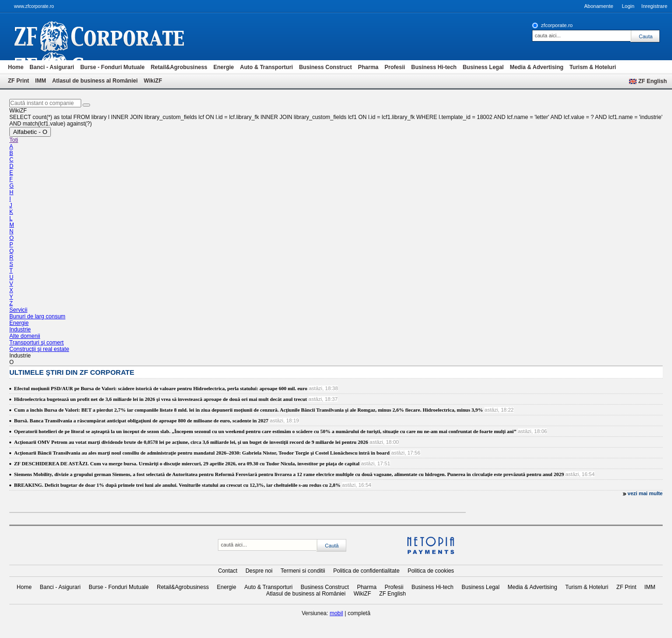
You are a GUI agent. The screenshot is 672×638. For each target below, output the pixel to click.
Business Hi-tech (434, 67)
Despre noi (259, 571)
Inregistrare (654, 6)
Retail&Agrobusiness (179, 67)
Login (628, 6)
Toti (14, 140)
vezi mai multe (645, 493)
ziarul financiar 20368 (115, 36)
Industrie (20, 330)
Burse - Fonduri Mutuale (112, 67)
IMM (40, 81)
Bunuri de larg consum (37, 316)
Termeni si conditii (303, 571)
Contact (227, 571)
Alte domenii (25, 336)
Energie (224, 67)
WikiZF (153, 81)
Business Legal (483, 67)
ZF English (653, 81)
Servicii (18, 310)
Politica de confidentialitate (366, 571)
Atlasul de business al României (95, 81)
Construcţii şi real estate (39, 349)
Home (16, 67)
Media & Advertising (536, 67)
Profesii (395, 67)
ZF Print (18, 81)
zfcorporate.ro (557, 25)
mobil (336, 613)
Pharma (368, 67)
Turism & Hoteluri (593, 67)
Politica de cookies (430, 571)
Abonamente (599, 6)
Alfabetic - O (30, 132)
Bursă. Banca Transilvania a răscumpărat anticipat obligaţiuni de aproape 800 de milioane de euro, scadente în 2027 (141, 421)
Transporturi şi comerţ (36, 343)
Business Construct (325, 67)
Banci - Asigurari (52, 67)
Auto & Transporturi (266, 67)
